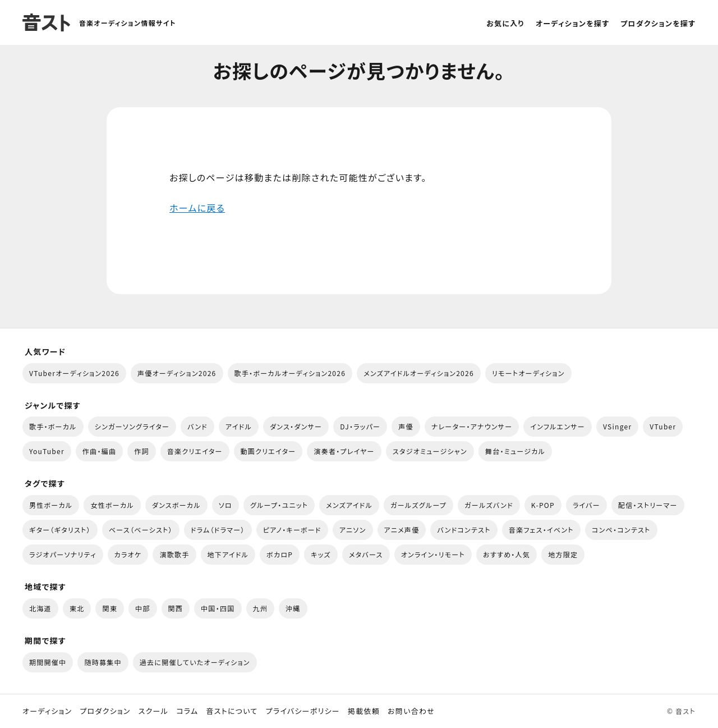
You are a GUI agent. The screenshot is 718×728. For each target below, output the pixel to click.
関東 (110, 608)
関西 (176, 608)
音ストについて (232, 711)
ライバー (586, 505)
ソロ (225, 505)
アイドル (239, 426)
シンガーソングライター (132, 426)
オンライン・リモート (433, 554)
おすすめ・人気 (507, 554)
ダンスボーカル (176, 505)
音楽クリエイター (195, 451)
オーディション (47, 711)
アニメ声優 (402, 530)
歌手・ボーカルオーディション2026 (290, 373)
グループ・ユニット (279, 505)
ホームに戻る (197, 208)
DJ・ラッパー (360, 426)
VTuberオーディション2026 (74, 373)
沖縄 (293, 608)
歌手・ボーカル (53, 426)
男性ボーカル (51, 505)
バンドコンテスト (464, 530)
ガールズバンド (489, 505)
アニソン (353, 530)
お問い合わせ (411, 711)
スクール (153, 711)
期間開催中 (48, 662)
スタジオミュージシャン (430, 451)
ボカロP (280, 554)
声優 (406, 426)
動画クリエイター (268, 451)
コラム (187, 711)
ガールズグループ (418, 505)
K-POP (543, 505)
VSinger (617, 426)
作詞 (142, 451)
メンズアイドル (349, 505)
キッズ (321, 554)
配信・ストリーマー (648, 505)
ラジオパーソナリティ (63, 554)
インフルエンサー (558, 426)
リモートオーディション (528, 373)
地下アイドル (228, 554)
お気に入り (505, 23)
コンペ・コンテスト (621, 530)
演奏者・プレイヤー (344, 451)
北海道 (40, 608)
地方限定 (563, 554)
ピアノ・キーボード (292, 530)
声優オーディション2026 (177, 373)
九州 (261, 608)
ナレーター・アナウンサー (472, 426)
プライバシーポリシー (303, 711)
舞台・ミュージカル (515, 451)
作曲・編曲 (99, 451)
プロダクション (105, 711)
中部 (143, 608)
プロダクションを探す (658, 23)
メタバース (366, 554)
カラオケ (128, 554)
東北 (77, 608)
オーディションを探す (572, 23)
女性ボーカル (112, 505)
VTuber (663, 426)
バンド (197, 426)
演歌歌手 (174, 554)
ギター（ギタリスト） (60, 530)
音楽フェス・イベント (541, 530)
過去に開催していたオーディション (195, 662)
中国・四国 (218, 608)
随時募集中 (103, 662)
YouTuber (47, 451)
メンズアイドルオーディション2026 (419, 373)
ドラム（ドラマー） (218, 530)
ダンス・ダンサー (296, 426)
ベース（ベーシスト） (141, 530)
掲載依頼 (364, 711)
